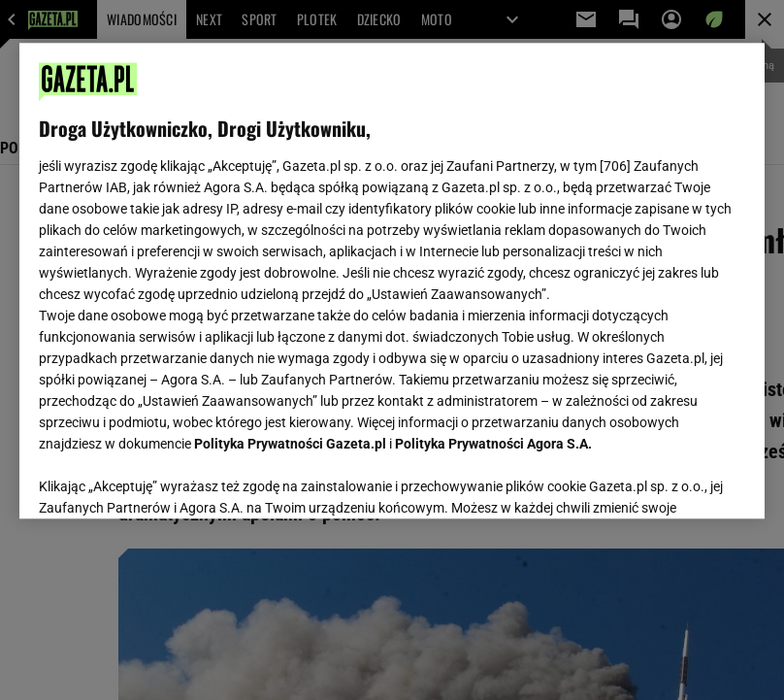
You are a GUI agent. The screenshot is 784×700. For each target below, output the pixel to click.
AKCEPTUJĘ (680, 481)
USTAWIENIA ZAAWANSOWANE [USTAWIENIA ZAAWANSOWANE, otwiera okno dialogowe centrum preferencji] (166, 480)
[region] (392, 281)
